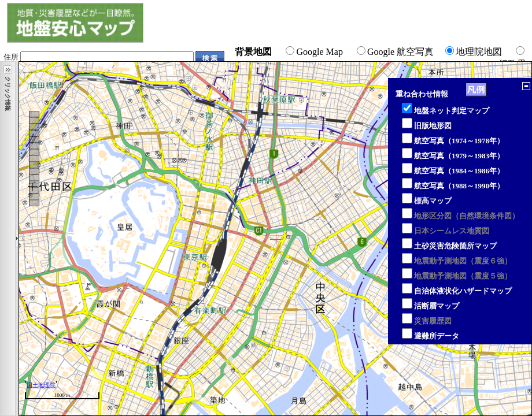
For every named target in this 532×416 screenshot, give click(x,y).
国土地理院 (41, 385)
